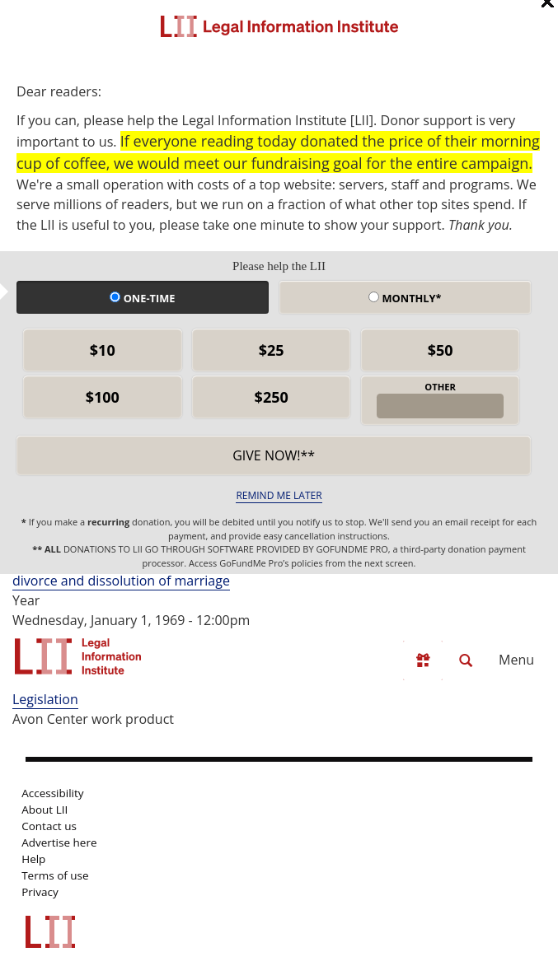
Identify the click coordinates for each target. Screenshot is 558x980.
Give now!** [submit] (274, 455)
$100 (103, 397)
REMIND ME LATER (279, 495)
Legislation (45, 699)
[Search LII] (466, 660)
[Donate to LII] (423, 660)
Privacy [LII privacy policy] (40, 892)
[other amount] (440, 406)
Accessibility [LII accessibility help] (52, 793)
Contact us (49, 826)
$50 (441, 350)
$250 (272, 397)
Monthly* (405, 298)
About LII (45, 810)
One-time (142, 298)
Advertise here (59, 842)
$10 (103, 350)
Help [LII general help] (33, 859)
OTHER (440, 387)
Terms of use (55, 875)
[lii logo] (78, 656)
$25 (272, 350)
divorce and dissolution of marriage (121, 581)
